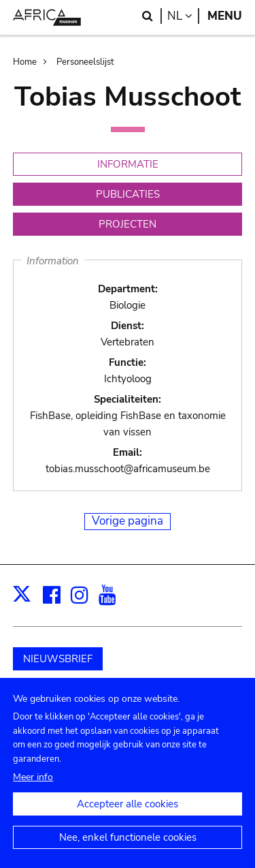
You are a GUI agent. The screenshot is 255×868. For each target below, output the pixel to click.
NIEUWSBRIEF (58, 659)
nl (183, 16)
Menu (225, 16)
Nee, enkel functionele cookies (128, 852)
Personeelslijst (85, 62)
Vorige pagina (128, 521)
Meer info (33, 792)
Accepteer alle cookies (128, 819)
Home (25, 62)
